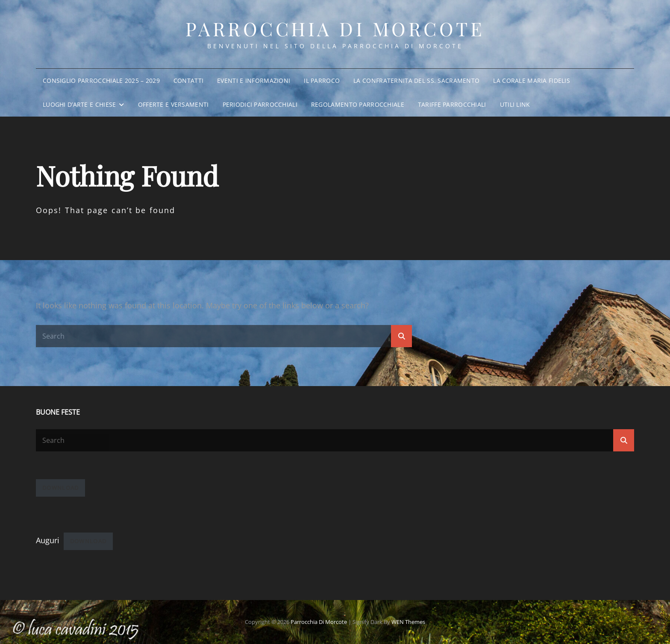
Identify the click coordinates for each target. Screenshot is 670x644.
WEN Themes (408, 622)
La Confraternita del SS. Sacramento (416, 80)
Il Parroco (322, 80)
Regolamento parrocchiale (358, 104)
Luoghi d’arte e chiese (79, 104)
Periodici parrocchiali (260, 104)
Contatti (188, 80)
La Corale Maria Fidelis (532, 80)
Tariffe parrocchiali (452, 104)
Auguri (48, 540)
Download (60, 488)
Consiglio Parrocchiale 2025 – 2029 (101, 80)
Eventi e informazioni (254, 80)
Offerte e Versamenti (173, 104)
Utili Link (515, 104)
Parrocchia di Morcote (335, 28)
